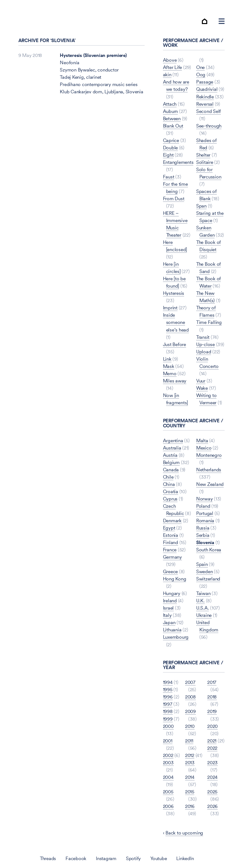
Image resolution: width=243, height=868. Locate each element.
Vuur (201, 381)
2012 (190, 755)
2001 (168, 741)
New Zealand (210, 484)
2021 (212, 741)
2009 (190, 712)
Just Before (174, 344)
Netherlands (209, 470)
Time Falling (209, 322)
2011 (189, 741)
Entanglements (178, 162)
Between (172, 118)
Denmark (172, 521)
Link (167, 359)
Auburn (171, 111)
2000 (168, 726)
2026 (212, 806)
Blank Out (173, 126)
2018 (212, 697)
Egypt (169, 528)
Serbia (203, 535)
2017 (212, 682)
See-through (209, 126)
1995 (168, 689)
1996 (168, 697)
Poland (203, 506)
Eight (168, 155)
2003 (168, 763)
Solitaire (205, 162)
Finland (171, 542)
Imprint (170, 308)
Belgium (171, 462)
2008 (190, 697)
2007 (190, 682)
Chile (168, 477)
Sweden (205, 571)
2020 (212, 726)
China (169, 484)
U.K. (200, 601)
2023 (212, 763)
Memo (170, 373)
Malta (202, 440)
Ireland (170, 601)
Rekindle (205, 97)
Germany (172, 557)
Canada (171, 470)
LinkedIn (185, 858)
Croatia (171, 491)
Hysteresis (174, 293)
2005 (168, 792)
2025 (212, 792)
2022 (212, 748)
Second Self (209, 111)
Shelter (203, 155)
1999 (168, 719)
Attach (170, 104)
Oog (201, 75)
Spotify (133, 858)
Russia (203, 528)
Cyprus (170, 499)
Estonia (171, 535)
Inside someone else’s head (176, 322)
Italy (167, 615)
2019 (212, 712)
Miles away (175, 381)
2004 (168, 777)
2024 (212, 777)
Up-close (206, 344)
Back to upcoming (184, 833)
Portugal (205, 513)
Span (201, 206)
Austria (170, 455)
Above (170, 60)
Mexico (204, 448)
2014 (190, 777)
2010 (190, 726)
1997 (168, 704)
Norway (205, 499)
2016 (190, 806)
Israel (168, 608)
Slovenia (205, 542)
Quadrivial (207, 89)
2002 (168, 755)
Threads (48, 858)
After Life (173, 67)
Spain (202, 564)
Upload (204, 352)
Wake (202, 388)
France (170, 550)
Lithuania (172, 630)
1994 (168, 682)
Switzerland (208, 579)
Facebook (76, 858)
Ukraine (204, 615)
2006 (168, 806)
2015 (190, 792)
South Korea (209, 550)
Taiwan (203, 593)
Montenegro (209, 455)
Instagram (106, 858)
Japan (169, 623)
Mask (169, 366)
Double (171, 148)
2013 (190, 763)
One (200, 67)
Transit (203, 337)
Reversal (205, 104)
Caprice (171, 140)
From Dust (174, 198)
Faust (169, 177)
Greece (171, 571)
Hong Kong (175, 579)
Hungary (172, 593)
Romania (205, 521)
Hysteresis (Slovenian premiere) (93, 55)
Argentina (173, 440)
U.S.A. (203, 608)
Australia (172, 448)
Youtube (159, 858)
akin (167, 75)
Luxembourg (176, 637)
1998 (168, 712)
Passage (205, 82)
